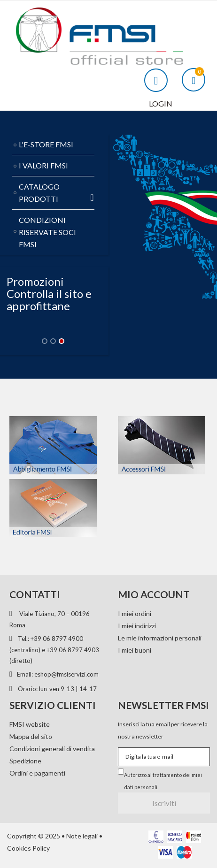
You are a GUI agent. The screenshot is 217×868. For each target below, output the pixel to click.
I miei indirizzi (137, 626)
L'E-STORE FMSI (46, 144)
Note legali (82, 836)
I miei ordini (135, 613)
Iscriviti (164, 803)
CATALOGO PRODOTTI (57, 193)
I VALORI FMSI (43, 165)
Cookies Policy (28, 848)
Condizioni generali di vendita (52, 749)
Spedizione (25, 761)
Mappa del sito (31, 736)
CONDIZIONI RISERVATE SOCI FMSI (47, 232)
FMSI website (30, 724)
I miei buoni (135, 650)
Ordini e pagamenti (37, 773)
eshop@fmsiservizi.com (66, 674)
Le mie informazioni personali (160, 638)
